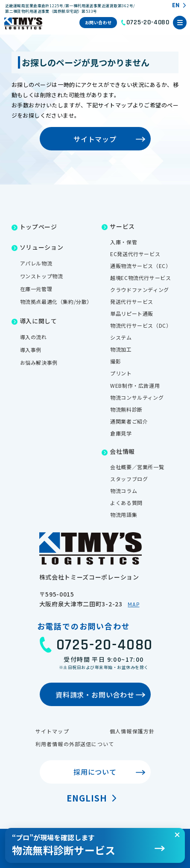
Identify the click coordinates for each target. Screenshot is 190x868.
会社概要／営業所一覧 (137, 467)
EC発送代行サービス (135, 254)
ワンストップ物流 (42, 276)
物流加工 (121, 349)
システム (121, 337)
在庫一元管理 (36, 289)
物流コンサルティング (137, 397)
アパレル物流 (36, 263)
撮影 (115, 361)
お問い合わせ (98, 22)
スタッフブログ (129, 479)
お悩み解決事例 (39, 362)
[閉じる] (177, 835)
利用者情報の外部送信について (75, 744)
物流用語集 (124, 515)
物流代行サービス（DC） (141, 325)
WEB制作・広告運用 (135, 385)
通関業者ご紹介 (129, 421)
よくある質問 (126, 503)
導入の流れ (34, 337)
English (87, 798)
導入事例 (31, 350)
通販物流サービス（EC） (140, 266)
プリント (121, 373)
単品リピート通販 (132, 313)
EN (176, 6)
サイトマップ (52, 731)
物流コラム (124, 491)
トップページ (38, 227)
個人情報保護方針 (132, 731)
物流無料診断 (126, 409)
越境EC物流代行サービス (140, 278)
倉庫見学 (121, 433)
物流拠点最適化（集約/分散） (56, 301)
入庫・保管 (124, 242)
